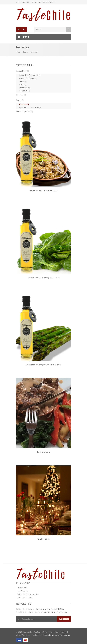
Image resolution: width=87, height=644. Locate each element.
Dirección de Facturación (28, 594)
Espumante (25, 88)
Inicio (18, 52)
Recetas (24, 104)
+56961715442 (24, 2)
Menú (22, 37)
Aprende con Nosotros (30, 107)
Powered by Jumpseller (60, 635)
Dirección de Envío (25, 598)
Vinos (23, 81)
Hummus (25, 91)
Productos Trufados (30, 75)
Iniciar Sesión (23, 588)
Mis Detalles (23, 591)
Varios (23, 84)
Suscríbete (64, 619)
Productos (23, 71)
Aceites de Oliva (28, 78)
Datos (25, 52)
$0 (24, 29)
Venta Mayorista (25, 111)
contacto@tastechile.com (45, 2)
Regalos (21, 95)
